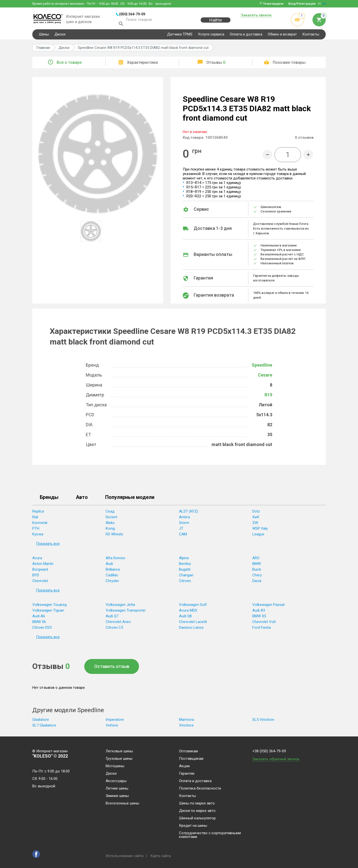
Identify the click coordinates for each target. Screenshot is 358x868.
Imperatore (115, 721)
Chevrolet (40, 582)
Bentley (185, 565)
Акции (184, 766)
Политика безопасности (200, 789)
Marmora (186, 721)
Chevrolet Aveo (118, 623)
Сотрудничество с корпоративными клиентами (210, 835)
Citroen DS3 (42, 629)
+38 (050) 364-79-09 (269, 751)
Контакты (311, 36)
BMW (257, 565)
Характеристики (142, 64)
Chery (257, 577)
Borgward (40, 571)
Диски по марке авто (197, 811)
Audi (109, 565)
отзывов (304, 139)
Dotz (256, 513)
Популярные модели (130, 499)
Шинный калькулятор (197, 818)
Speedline (262, 366)
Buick (257, 571)
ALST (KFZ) (189, 513)
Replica (38, 513)
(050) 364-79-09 (132, 14)
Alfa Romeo (115, 559)
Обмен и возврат (282, 36)
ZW (255, 524)
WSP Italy (260, 530)
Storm (184, 524)
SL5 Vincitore (263, 721)
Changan (186, 577)
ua (324, 3)
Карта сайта (160, 856)
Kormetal (40, 524)
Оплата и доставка (246, 36)
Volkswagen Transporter (126, 612)
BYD (36, 577)
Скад (110, 513)
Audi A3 (259, 612)
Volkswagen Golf (193, 606)
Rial (35, 519)
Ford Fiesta (262, 629)
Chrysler (112, 582)
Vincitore (186, 727)
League (258, 536)
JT (181, 530)
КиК (256, 519)
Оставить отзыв (112, 668)
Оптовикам (188, 751)
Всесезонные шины (122, 803)
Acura (37, 559)
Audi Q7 (112, 618)
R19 (268, 396)
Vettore (112, 727)
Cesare (265, 376)
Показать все (48, 545)
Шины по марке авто (197, 803)
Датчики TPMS (180, 36)
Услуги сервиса (211, 36)
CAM (183, 536)
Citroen (185, 582)
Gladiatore (41, 721)
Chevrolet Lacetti (193, 623)
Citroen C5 (114, 629)
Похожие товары (289, 64)
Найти (216, 23)
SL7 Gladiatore (44, 727)
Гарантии (187, 774)
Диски (60, 36)
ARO (256, 559)
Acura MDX (188, 612)
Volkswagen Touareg (49, 606)
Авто (82, 499)
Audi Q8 (185, 618)
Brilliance (113, 571)
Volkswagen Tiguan (48, 612)
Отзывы (216, 64)
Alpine (184, 559)
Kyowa (38, 536)
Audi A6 (39, 618)
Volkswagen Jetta (120, 606)
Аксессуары (116, 781)
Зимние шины (117, 796)
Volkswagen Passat (268, 606)
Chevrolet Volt (264, 623)
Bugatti (185, 571)
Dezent (111, 519)
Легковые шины (119, 751)
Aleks (110, 524)
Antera (184, 519)
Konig (110, 530)
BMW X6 (39, 623)
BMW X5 (259, 618)
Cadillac (112, 577)
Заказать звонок (256, 15)
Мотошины (115, 766)
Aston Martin (43, 565)
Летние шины (117, 789)
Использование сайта (125, 856)
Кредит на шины (193, 826)
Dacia (257, 582)
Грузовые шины (119, 759)
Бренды (49, 499)
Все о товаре (69, 64)
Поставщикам (191, 759)
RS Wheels (114, 536)
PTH (36, 530)
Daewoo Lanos (191, 629)
